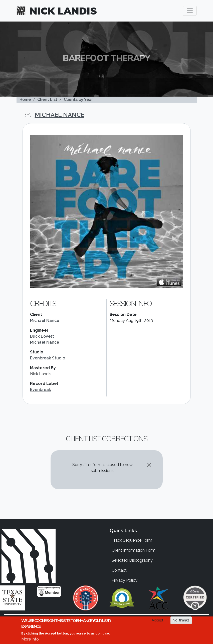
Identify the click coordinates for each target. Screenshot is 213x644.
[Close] (149, 465)
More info (30, 639)
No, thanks (181, 620)
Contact (119, 570)
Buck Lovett (42, 336)
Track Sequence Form (132, 540)
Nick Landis (63, 11)
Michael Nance (60, 115)
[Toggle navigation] (190, 11)
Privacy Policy (125, 580)
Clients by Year (78, 99)
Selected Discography (132, 560)
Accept (157, 620)
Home (25, 99)
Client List (47, 99)
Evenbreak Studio (48, 358)
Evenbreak (41, 390)
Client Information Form (134, 550)
